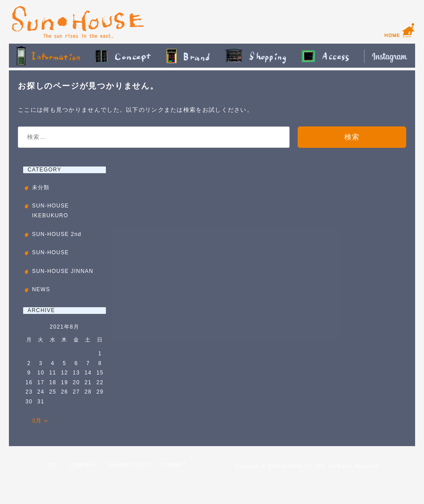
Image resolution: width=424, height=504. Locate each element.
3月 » (40, 421)
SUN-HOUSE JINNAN (63, 271)
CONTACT (175, 465)
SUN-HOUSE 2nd (57, 234)
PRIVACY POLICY (129, 465)
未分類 (41, 187)
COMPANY (83, 465)
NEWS (41, 289)
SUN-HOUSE (50, 252)
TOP (53, 465)
